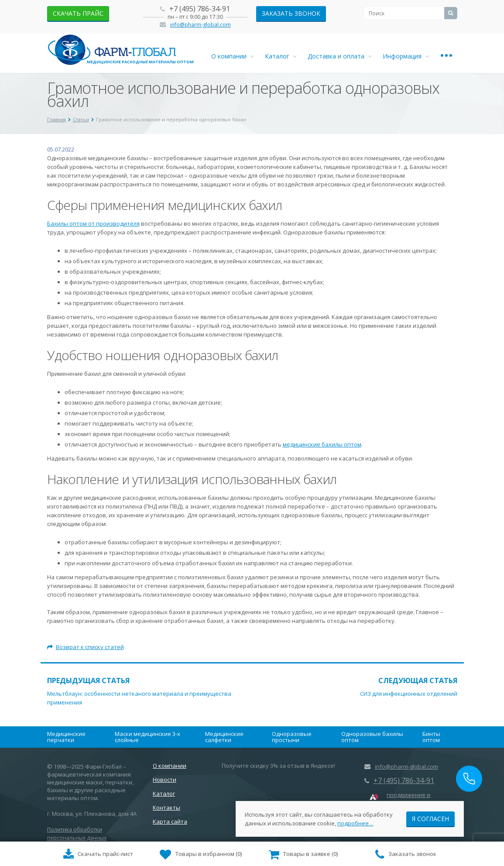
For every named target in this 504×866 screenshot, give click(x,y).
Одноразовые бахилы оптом (372, 737)
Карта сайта (170, 821)
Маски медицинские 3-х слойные (147, 737)
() (201, 855)
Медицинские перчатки (66, 737)
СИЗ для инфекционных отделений (409, 694)
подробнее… (355, 822)
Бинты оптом (431, 737)
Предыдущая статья (88, 680)
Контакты (166, 808)
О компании (233, 56)
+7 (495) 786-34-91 (200, 9)
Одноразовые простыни (292, 737)
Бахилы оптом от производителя (93, 223)
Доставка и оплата (340, 56)
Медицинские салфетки (224, 737)
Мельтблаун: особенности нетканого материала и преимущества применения (139, 698)
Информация (406, 56)
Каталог (281, 56)
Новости (165, 780)
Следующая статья (418, 680)
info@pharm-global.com (201, 25)
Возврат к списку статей (86, 647)
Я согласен (430, 817)
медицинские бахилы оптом (322, 444)
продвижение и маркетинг (408, 799)
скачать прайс (78, 13)
